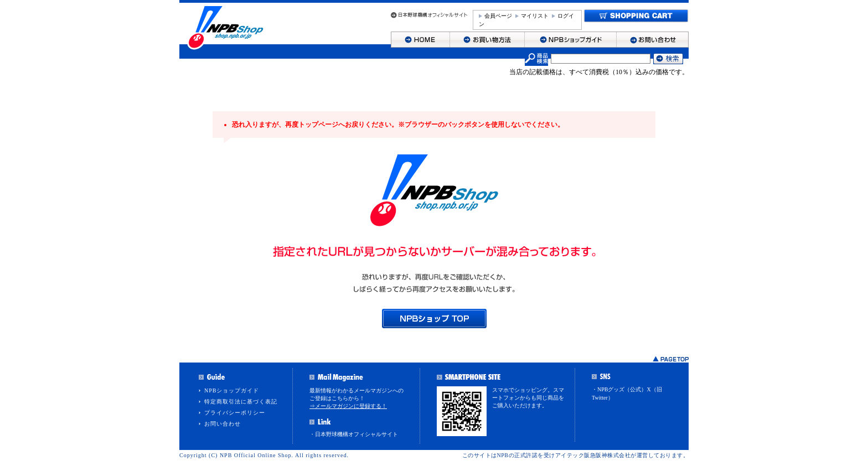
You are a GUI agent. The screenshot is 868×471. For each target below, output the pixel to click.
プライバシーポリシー (235, 413)
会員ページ (498, 16)
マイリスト (535, 16)
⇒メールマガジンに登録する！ (348, 406)
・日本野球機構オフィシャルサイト (354, 434)
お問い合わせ (223, 424)
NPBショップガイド (232, 390)
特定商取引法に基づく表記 (241, 402)
